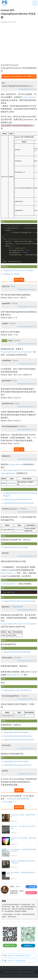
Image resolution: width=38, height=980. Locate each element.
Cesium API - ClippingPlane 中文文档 (19, 955)
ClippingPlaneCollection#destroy (17, 690)
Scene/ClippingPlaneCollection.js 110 (27, 384)
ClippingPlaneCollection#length (17, 652)
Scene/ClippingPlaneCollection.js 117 (27, 407)
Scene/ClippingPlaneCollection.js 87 (27, 364)
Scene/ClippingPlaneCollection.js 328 (27, 699)
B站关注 (31, 892)
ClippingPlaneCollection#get (16, 547)
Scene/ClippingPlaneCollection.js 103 (27, 307)
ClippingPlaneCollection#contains (18, 736)
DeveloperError (10, 584)
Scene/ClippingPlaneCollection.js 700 (27, 556)
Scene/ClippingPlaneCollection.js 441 (27, 774)
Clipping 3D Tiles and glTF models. (19, 270)
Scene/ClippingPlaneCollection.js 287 (27, 610)
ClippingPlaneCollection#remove (17, 499)
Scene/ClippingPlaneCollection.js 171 (27, 429)
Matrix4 (15, 360)
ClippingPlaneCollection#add (16, 732)
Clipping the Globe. (12, 274)
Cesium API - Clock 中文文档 (16, 960)
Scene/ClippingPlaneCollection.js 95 (27, 289)
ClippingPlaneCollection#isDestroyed (19, 601)
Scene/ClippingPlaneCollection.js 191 (27, 327)
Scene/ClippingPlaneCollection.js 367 (27, 748)
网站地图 (26, 972)
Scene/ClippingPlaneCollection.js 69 (27, 89)
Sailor (18, 886)
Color (13, 286)
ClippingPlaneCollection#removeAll (19, 503)
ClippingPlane (12, 483)
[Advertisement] (18, 44)
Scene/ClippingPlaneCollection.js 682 (27, 661)
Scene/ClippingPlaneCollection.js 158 (27, 344)
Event (15, 381)
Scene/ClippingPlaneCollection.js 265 (27, 459)
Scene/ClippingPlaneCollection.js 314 (27, 512)
